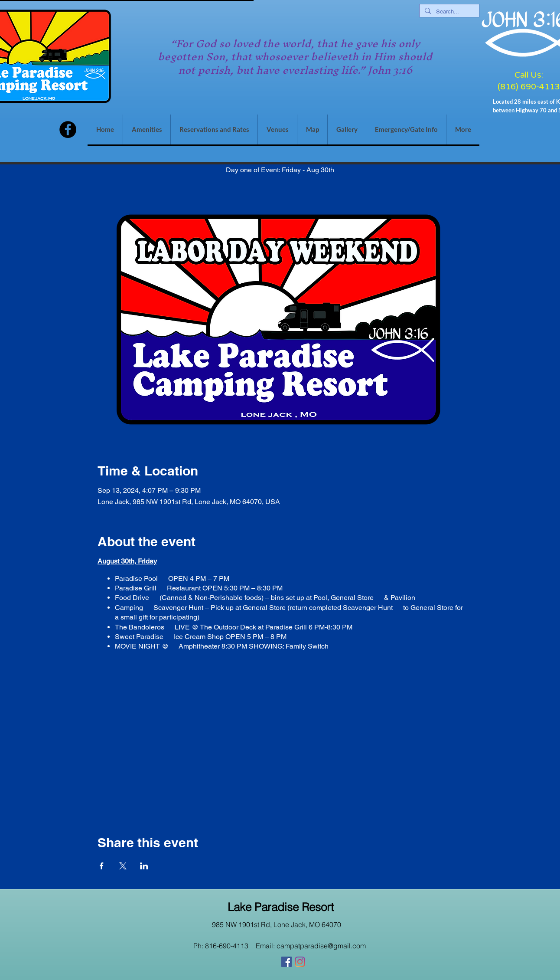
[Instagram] (300, 962)
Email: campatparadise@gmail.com (311, 946)
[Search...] (448, 12)
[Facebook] (68, 129)
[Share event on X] (123, 866)
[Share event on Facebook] (102, 866)
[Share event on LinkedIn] (144, 866)
